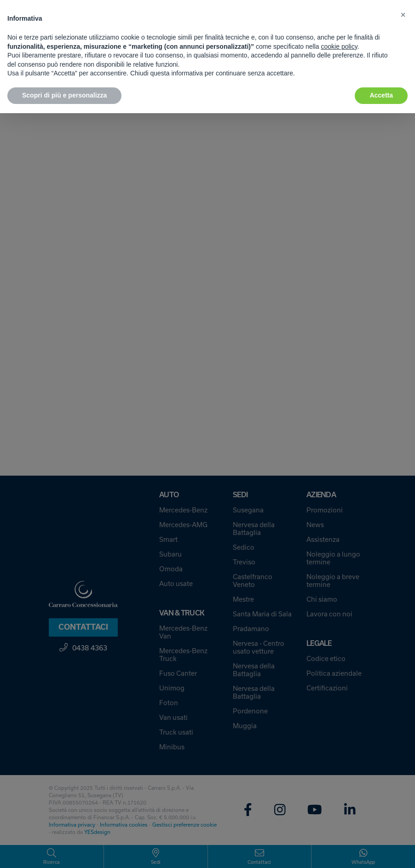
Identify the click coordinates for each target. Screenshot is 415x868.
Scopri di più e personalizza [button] (64, 95)
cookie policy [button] (339, 46)
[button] (403, 15)
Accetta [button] (381, 95)
